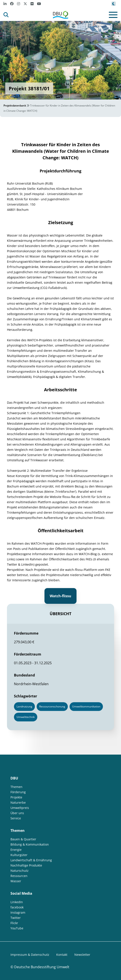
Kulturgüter (19, 855)
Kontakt (62, 955)
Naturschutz (20, 871)
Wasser (16, 881)
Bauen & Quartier (23, 839)
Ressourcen (19, 876)
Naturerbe (18, 802)
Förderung (18, 792)
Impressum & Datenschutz (30, 955)
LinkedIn (17, 902)
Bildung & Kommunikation (30, 844)
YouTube (17, 928)
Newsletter (82, 955)
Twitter (16, 918)
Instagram (18, 912)
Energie (16, 850)
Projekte (16, 797)
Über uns (17, 813)
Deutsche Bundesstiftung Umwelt (42, 967)
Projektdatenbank (15, 106)
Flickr (14, 923)
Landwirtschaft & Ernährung (31, 860)
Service (16, 818)
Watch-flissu (60, 596)
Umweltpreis (20, 808)
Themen (16, 787)
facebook (17, 907)
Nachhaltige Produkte (26, 865)
